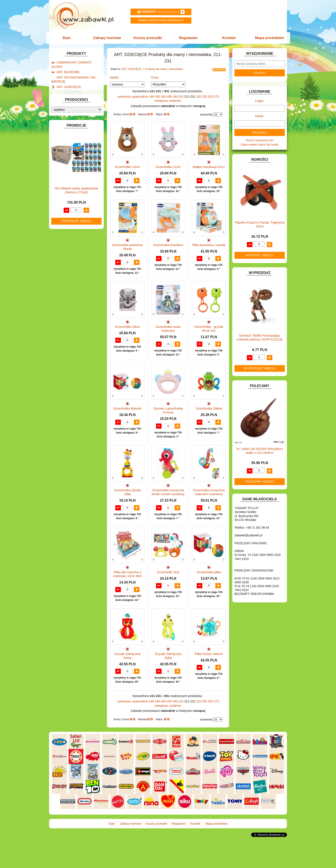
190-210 (178, 95)
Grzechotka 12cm (127, 166)
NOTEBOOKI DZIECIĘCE (73, 226)
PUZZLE (62, 241)
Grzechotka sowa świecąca (168, 339)
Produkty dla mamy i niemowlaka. (164, 69)
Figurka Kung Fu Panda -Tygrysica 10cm (260, 224)
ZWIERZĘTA (64, 275)
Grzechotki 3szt (168, 595)
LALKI (60, 211)
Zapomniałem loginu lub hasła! (259, 144)
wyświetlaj (206, 113)
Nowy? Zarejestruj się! (260, 140)
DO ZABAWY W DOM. (71, 131)
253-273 (213, 95)
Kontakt (227, 38)
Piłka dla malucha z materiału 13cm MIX (127, 597)
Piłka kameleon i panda (209, 252)
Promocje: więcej (76, 418)
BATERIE (62, 111)
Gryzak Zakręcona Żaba (168, 683)
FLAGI (61, 155)
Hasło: (260, 116)
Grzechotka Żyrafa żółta (127, 511)
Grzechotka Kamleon (168, 252)
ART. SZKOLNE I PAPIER (73, 101)
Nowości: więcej (260, 255)
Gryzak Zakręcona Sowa (127, 683)
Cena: (155, 76)
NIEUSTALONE (66, 280)
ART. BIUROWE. (67, 67)
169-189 (166, 95)
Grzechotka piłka (209, 595)
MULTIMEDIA (65, 221)
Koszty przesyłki (148, 38)
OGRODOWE (65, 231)
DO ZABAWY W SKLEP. (72, 140)
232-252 (202, 95)
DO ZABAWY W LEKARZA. (74, 126)
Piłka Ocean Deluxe (209, 681)
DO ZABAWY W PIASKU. (72, 135)
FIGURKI (62, 150)
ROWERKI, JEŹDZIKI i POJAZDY (78, 246)
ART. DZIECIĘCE (67, 81)
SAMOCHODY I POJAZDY (73, 251)
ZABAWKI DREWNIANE (72, 265)
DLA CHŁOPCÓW (68, 116)
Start (69, 38)
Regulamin (188, 38)
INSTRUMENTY (67, 170)
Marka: (115, 76)
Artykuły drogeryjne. (73, 85)
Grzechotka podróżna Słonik (127, 253)
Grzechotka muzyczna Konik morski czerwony (168, 511)
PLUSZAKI (63, 236)
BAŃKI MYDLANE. (68, 106)
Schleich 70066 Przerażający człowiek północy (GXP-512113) (260, 337)
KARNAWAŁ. (65, 183)
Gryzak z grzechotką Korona (168, 425)
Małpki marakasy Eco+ (209, 166)
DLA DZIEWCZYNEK (70, 121)
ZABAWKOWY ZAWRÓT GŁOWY (78, 62)
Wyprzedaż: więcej (260, 368)
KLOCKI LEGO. (66, 193)
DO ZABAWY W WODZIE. (73, 145)
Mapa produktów (267, 38)
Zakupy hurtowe (108, 38)
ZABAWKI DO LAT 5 (69, 261)
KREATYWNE (65, 198)
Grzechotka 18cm (127, 338)
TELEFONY (64, 256)
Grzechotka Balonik (127, 423)
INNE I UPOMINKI (68, 165)
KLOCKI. (62, 188)
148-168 (155, 95)
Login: (260, 101)
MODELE (62, 216)
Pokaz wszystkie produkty (161, 20)
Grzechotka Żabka (209, 423)
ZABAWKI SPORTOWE (71, 270)
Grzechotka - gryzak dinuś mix (209, 339)
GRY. (60, 160)
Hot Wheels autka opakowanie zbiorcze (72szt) (76, 387)
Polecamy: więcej (260, 481)
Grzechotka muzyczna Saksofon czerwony (209, 511)
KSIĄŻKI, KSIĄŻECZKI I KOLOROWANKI (69, 205)
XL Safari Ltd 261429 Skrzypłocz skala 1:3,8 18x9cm (260, 451)
